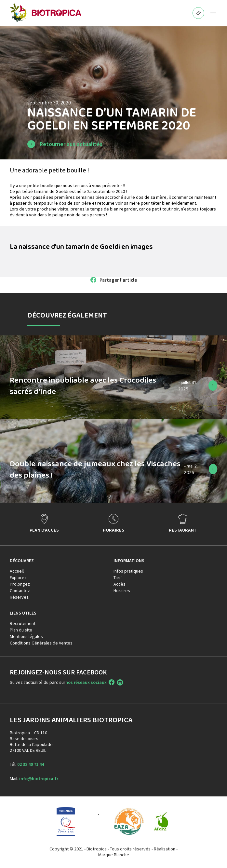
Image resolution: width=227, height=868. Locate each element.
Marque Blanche (114, 855)
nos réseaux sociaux (86, 682)
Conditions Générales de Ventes (41, 643)
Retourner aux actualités (71, 144)
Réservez (19, 597)
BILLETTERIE (199, 11)
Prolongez (20, 584)
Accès (120, 584)
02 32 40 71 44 (31, 764)
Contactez (20, 590)
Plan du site (21, 630)
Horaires (122, 590)
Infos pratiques (128, 571)
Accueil (17, 571)
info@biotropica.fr (39, 779)
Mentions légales (26, 636)
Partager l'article (118, 280)
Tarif (118, 577)
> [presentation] (216, 524)
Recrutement (23, 623)
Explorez (18, 577)
